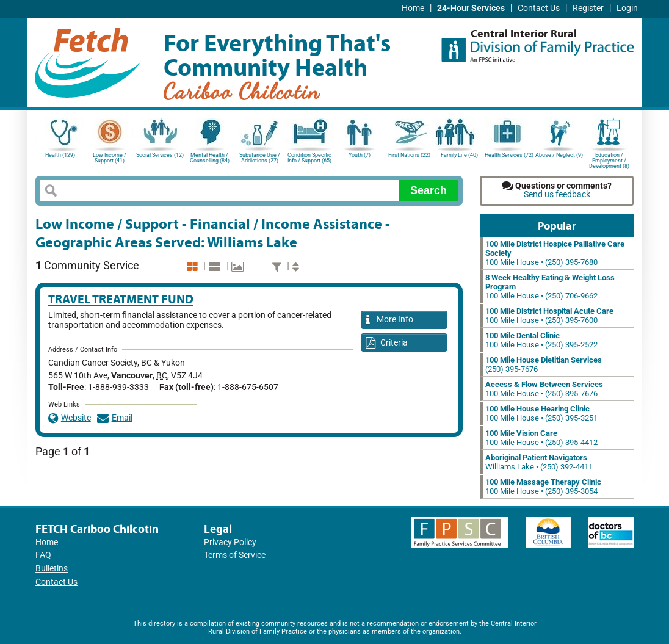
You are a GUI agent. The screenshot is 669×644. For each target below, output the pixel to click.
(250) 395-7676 (544, 364)
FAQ (43, 555)
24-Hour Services (471, 8)
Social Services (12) (160, 155)
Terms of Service (235, 555)
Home (413, 8)
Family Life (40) (459, 155)
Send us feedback (557, 194)
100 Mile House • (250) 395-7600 (549, 316)
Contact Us (539, 8)
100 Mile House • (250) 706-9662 (550, 287)
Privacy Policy (230, 542)
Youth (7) (360, 155)
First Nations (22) (409, 155)
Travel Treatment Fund (121, 299)
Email (115, 418)
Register (588, 8)
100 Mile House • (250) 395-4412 (541, 438)
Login (627, 8)
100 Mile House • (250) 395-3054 (543, 487)
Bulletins (52, 569)
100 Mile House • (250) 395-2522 (541, 340)
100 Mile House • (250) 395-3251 (541, 413)
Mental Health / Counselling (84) (210, 158)
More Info (389, 320)
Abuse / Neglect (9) (559, 155)
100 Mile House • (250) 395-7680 (555, 253)
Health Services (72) (509, 155)
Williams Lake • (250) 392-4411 (539, 462)
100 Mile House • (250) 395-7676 (544, 389)
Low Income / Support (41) (110, 158)
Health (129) (60, 155)
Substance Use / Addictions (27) (260, 158)
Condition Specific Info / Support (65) (309, 158)
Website (70, 418)
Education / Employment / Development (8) (609, 160)
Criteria (387, 343)
